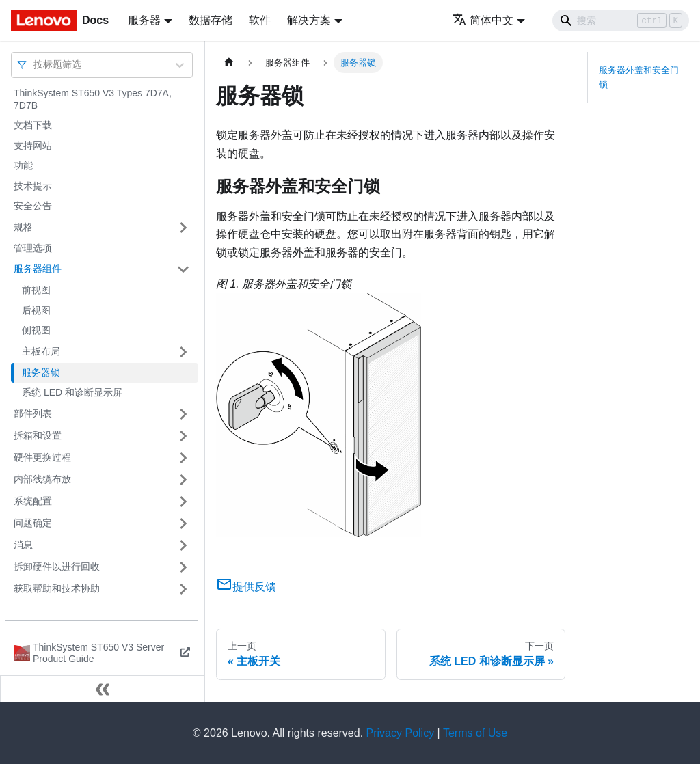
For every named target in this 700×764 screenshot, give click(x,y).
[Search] (621, 21)
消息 (23, 545)
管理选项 (33, 248)
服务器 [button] (144, 20)
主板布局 (41, 351)
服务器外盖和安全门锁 (639, 77)
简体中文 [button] (483, 20)
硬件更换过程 (42, 457)
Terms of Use (475, 733)
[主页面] (229, 63)
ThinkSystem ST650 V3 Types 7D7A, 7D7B (93, 99)
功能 (23, 165)
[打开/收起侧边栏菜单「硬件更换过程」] (183, 458)
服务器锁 (41, 372)
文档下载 (33, 125)
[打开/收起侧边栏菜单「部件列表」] (183, 414)
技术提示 (33, 186)
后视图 (36, 310)
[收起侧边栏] (103, 689)
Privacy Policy (401, 733)
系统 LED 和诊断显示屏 (72, 392)
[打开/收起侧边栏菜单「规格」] (183, 228)
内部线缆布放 (42, 479)
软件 (260, 20)
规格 (23, 227)
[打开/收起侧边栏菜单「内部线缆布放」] (183, 480)
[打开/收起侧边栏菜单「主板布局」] (183, 352)
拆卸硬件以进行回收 (57, 567)
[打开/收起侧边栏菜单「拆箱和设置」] (183, 436)
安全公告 (33, 206)
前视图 (36, 290)
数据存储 (211, 20)
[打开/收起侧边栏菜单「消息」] (183, 545)
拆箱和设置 (38, 435)
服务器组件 (38, 269)
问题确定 (33, 523)
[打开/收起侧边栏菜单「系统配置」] (183, 502)
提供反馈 (246, 587)
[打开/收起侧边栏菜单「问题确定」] (183, 523)
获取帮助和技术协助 (57, 588)
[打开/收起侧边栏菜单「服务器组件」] (183, 269)
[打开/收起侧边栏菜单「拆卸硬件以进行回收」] (183, 567)
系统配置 (33, 501)
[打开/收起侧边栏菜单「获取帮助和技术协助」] (183, 589)
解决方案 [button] (309, 20)
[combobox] (35, 65)
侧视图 (36, 330)
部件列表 (33, 413)
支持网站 (33, 146)
